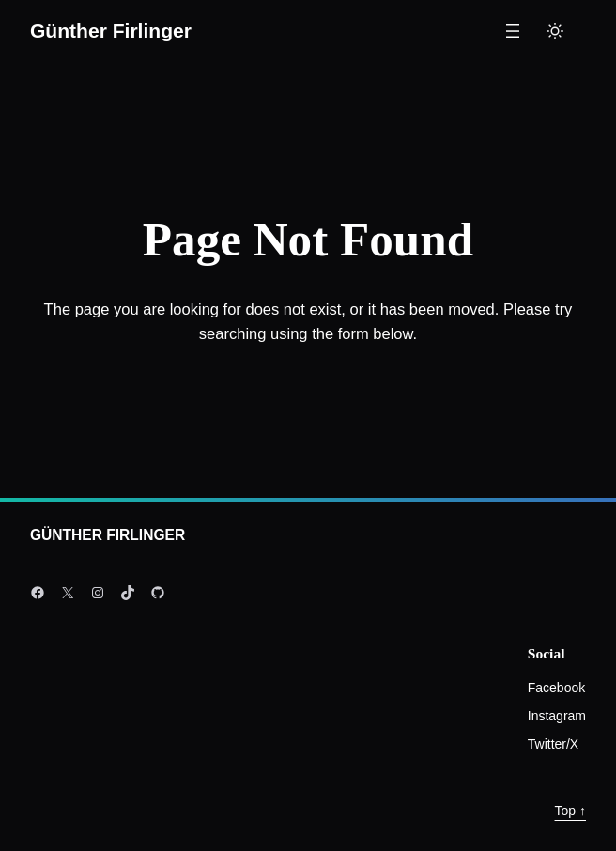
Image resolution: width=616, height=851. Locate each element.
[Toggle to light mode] (555, 31)
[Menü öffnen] (513, 31)
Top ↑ (570, 811)
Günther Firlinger (111, 31)
